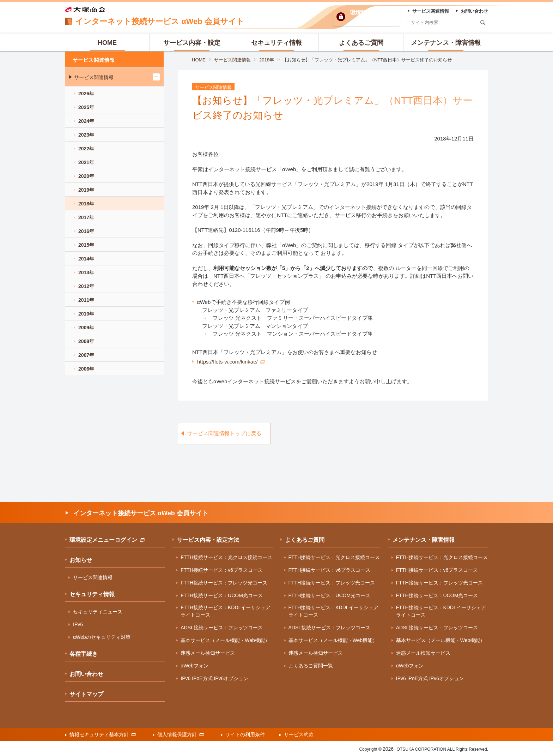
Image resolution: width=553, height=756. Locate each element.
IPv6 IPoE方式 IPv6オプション (214, 678)
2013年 (86, 272)
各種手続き (84, 654)
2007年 (86, 355)
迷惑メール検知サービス (208, 653)
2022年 (86, 149)
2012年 (86, 286)
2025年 (86, 107)
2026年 (86, 94)
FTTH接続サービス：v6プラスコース (222, 570)
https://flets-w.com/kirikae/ (231, 362)
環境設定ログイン (372, 17)
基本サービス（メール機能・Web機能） (225, 640)
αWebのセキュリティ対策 (102, 637)
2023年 (86, 135)
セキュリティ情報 (92, 594)
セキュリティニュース (98, 612)
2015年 (86, 245)
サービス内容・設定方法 (208, 540)
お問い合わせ (86, 674)
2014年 (86, 259)
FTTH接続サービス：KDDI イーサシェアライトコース (226, 611)
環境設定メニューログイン (107, 540)
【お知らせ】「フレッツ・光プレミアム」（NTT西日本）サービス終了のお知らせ (367, 60)
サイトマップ (86, 694)
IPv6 (78, 624)
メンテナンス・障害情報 (424, 540)
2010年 (86, 314)
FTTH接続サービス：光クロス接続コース (226, 557)
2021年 (86, 162)
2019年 (86, 190)
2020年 (86, 176)
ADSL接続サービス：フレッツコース (222, 628)
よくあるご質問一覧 (311, 666)
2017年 (86, 217)
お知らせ (81, 560)
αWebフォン (195, 666)
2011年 (86, 300)
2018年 (267, 60)
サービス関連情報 (232, 60)
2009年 (86, 328)
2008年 (86, 341)
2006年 (86, 369)
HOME (199, 60)
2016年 (86, 231)
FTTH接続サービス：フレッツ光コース (224, 583)
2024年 (86, 121)
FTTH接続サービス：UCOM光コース (222, 595)
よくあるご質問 (305, 540)
